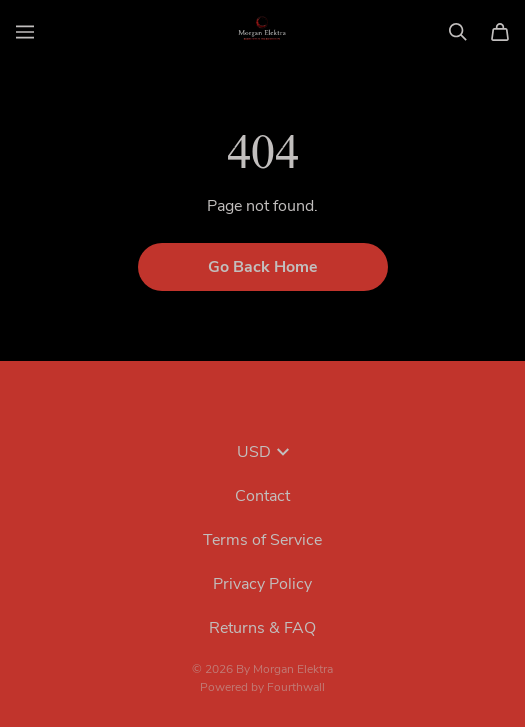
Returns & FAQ (262, 628)
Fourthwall (296, 687)
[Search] (458, 32)
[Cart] (500, 32)
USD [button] (263, 452)
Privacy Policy (262, 584)
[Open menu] (25, 32)
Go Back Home (263, 267)
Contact (262, 496)
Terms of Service (262, 540)
